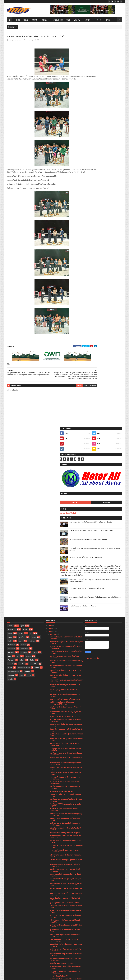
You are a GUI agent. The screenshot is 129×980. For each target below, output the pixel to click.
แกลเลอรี (10, 480)
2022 (50, 955)
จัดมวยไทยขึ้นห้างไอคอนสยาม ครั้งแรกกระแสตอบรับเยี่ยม (65, 879)
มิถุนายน (53, 933)
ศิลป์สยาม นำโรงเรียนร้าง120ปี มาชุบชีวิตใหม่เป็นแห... (65, 913)
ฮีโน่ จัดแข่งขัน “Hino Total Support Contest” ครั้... (65, 836)
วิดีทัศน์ (10, 484)
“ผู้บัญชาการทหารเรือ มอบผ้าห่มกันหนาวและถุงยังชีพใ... (66, 566)
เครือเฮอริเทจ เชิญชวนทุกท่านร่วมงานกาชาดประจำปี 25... (65, 752)
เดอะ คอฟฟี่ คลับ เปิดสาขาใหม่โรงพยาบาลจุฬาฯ (66, 516)
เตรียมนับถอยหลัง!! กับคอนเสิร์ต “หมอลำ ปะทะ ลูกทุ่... (65, 784)
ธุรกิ (30, 492)
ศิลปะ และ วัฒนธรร (13, 488)
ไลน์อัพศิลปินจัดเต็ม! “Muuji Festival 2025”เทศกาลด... (66, 831)
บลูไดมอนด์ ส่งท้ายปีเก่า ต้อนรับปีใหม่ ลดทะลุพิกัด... (65, 860)
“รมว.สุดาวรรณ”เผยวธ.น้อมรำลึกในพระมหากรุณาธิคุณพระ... (63, 884)
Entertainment (58, 20)
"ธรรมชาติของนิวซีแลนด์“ (59, 793)
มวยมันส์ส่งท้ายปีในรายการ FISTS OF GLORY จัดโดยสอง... (66, 488)
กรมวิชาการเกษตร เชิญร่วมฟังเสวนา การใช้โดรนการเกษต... (65, 767)
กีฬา (38, 40)
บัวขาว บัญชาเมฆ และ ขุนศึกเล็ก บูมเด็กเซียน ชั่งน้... (66, 547)
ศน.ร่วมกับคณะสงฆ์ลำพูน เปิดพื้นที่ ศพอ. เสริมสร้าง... (65, 502)
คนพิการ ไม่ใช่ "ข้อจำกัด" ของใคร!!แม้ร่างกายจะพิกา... (66, 585)
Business (17, 20)
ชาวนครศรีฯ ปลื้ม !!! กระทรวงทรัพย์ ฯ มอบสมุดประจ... (65, 612)
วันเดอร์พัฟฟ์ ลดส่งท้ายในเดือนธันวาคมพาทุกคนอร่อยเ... (66, 762)
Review (108, 20)
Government (11, 469)
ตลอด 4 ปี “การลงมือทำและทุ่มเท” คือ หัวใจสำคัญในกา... (66, 478)
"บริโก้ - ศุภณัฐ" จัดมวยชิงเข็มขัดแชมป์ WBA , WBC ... (65, 507)
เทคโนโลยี (22, 454)
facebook (80, 392)
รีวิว (18, 473)
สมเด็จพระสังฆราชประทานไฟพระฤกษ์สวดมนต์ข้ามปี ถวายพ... (66, 580)
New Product (89, 20)
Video (21, 492)
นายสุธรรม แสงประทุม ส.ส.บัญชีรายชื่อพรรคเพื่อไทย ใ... (66, 898)
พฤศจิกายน (54, 917)
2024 (50, 448)
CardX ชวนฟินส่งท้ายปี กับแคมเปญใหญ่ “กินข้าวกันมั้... (65, 529)
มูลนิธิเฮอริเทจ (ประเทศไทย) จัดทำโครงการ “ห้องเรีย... (66, 551)
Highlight (96, 100)
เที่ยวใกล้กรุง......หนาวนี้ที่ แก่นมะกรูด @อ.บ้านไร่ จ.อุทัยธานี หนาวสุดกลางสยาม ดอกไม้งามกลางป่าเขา (108, 188)
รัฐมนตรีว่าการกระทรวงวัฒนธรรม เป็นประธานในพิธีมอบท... (66, 464)
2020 (50, 961)
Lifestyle (77, 20)
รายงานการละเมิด (92, 475)
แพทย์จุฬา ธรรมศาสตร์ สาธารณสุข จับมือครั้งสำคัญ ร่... (65, 687)
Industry (22, 477)
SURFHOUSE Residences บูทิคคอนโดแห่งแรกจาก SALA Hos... (66, 826)
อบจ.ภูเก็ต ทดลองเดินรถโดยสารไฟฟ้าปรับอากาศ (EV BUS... (66, 908)
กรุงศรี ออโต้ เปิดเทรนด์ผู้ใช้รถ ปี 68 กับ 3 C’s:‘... (66, 533)
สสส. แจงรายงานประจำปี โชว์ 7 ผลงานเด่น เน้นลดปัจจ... (66, 711)
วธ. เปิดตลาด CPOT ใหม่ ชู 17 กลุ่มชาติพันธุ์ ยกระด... (65, 697)
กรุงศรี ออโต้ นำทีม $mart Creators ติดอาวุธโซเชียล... (66, 525)
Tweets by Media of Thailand (96, 110)
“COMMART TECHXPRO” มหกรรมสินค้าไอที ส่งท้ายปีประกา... (66, 889)
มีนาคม (53, 942)
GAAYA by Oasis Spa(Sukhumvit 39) (61, 608)
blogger (66, 392)
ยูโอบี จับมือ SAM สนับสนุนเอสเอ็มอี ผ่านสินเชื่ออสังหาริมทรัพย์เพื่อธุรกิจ (109, 129)
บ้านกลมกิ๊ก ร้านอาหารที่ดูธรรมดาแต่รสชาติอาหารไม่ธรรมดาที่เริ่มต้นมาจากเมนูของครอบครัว (109, 148)
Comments (114, 100)
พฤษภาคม (54, 936)
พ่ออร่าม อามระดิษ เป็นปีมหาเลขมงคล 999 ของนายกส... (66, 493)
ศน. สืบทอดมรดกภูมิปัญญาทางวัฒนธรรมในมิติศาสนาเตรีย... (65, 776)
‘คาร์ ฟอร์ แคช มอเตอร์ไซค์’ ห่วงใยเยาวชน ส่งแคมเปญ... (65, 850)
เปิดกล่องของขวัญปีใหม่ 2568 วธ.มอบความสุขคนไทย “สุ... (66, 459)
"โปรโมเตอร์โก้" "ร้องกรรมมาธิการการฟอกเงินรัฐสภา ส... (65, 622)
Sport (69, 20)
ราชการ (10, 450)
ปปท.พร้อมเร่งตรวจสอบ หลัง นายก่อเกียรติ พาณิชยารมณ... (66, 646)
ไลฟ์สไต (10, 496)
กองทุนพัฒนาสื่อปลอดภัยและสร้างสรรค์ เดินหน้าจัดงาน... (66, 692)
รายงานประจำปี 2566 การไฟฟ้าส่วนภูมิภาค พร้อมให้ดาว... (64, 599)
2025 (50, 445)
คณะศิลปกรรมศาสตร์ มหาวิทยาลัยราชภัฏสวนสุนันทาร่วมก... (66, 631)
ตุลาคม (53, 920)
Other (99, 20)
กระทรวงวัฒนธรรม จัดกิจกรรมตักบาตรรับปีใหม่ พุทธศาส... (66, 454)
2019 (50, 964)
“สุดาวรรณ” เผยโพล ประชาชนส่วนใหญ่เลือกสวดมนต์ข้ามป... (66, 498)
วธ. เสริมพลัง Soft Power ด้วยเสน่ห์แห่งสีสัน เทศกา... (66, 706)
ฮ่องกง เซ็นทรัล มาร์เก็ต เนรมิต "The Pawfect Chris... (65, 716)
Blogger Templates (35, 977)
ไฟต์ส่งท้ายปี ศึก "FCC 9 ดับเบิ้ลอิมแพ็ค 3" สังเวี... (66, 815)
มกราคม (53, 948)
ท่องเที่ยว (25, 446)
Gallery (37, 484)
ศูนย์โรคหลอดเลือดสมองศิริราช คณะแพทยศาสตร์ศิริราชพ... (62, 520)
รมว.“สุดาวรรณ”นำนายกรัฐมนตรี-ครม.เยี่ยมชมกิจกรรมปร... (66, 571)
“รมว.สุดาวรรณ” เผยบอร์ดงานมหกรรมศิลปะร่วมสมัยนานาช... (66, 894)
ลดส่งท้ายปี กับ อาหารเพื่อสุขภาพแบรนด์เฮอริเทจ (66, 822)
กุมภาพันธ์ (54, 945)
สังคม (21, 450)
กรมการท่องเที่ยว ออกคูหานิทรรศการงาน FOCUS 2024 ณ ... (66, 771)
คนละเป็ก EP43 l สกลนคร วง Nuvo (61, 780)
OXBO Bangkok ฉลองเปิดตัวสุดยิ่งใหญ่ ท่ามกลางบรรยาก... (65, 537)
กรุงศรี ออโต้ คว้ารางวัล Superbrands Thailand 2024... (65, 728)
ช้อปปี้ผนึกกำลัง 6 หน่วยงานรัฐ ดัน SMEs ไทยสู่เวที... (65, 841)
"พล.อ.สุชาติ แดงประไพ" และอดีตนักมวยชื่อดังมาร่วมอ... (66, 663)
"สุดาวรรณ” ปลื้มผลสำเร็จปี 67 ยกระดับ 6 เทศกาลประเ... (65, 595)
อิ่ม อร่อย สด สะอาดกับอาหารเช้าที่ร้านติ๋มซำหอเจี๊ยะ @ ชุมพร (109, 138)
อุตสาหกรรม (25, 465)
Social (26, 20)
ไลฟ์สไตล (22, 480)
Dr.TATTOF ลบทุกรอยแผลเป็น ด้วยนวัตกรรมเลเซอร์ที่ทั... (64, 626)
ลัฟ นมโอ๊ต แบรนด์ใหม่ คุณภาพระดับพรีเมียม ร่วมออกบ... (66, 556)
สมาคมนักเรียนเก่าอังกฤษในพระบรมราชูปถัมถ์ (65, 649)
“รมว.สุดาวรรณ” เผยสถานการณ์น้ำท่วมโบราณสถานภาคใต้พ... (66, 874)
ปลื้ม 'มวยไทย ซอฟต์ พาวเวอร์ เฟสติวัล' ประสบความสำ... (65, 870)
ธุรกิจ (22, 442)
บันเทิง (10, 454)
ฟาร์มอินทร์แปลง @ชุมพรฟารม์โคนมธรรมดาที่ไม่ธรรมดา (109, 196)
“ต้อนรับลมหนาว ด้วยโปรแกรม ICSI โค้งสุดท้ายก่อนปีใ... (66, 738)
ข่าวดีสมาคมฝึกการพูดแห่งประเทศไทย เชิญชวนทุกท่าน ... (66, 865)
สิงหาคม (53, 927)
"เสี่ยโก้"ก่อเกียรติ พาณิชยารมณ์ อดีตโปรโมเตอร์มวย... (66, 723)
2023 (50, 952)
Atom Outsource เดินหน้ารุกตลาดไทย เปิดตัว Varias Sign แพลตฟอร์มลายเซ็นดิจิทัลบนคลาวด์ (109, 206)
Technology (45, 20)
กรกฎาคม (54, 930)
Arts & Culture (34, 480)
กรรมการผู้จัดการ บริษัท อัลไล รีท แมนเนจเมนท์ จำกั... (66, 819)
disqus (73, 392)
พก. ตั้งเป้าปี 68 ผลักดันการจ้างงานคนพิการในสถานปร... (65, 604)
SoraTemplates (17, 977)
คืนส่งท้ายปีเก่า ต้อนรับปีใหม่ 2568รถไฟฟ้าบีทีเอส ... (66, 575)
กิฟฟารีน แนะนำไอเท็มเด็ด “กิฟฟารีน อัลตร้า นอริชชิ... (66, 542)
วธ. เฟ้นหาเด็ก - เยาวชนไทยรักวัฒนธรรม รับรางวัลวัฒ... (65, 801)
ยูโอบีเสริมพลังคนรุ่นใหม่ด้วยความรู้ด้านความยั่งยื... (65, 747)
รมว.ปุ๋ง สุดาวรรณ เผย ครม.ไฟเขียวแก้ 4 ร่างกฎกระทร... (66, 617)
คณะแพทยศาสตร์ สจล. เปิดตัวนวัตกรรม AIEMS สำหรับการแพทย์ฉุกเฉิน (109, 120)
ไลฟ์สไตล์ (11, 442)
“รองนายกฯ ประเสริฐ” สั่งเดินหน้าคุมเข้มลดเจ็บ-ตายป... (66, 469)
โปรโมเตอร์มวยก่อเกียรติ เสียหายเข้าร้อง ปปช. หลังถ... (65, 672)
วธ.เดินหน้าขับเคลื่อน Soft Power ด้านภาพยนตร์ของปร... (66, 483)
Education (28, 473)
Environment (11, 492)
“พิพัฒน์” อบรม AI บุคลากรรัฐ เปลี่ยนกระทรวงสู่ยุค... (65, 590)
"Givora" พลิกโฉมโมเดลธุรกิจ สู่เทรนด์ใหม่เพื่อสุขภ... (66, 677)
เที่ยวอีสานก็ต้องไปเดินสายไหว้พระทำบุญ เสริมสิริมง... (66, 701)
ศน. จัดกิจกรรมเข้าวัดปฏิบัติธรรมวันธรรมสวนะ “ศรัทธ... (66, 658)
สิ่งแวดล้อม (24, 469)
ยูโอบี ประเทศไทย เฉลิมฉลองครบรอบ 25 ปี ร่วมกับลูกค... (66, 743)
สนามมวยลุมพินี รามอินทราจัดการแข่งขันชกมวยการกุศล (66, 903)
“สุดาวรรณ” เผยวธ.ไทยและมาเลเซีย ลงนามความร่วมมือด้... (65, 668)
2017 (50, 967)
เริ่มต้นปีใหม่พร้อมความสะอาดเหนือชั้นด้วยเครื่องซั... (66, 855)
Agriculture (28, 488)
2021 (50, 958)
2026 (50, 442)
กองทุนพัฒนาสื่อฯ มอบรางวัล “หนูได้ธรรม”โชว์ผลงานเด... (65, 653)
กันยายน (53, 924)
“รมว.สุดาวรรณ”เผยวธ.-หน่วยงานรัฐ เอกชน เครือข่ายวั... (65, 789)
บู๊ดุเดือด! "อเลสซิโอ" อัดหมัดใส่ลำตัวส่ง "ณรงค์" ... (66, 811)
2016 (50, 970)
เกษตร (21, 458)
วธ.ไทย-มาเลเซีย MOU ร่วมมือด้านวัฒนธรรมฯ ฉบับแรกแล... (65, 641)
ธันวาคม (53, 451)
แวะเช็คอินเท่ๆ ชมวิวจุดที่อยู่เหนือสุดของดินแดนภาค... (66, 512)
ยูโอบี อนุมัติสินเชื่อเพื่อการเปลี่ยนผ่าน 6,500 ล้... (66, 720)
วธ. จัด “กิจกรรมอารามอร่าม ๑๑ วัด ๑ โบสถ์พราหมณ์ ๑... (64, 474)
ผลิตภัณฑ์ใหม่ (12, 446)
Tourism (34, 20)
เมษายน (53, 939)
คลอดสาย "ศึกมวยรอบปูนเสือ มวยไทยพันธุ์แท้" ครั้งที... (65, 636)
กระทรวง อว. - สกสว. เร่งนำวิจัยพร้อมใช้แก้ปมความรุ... (65, 733)
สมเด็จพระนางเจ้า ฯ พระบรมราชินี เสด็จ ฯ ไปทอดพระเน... (65, 682)
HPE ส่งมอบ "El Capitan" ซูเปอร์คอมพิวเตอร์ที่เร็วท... (66, 846)
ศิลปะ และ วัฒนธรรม (24, 484)
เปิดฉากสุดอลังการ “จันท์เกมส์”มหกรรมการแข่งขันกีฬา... (64, 757)
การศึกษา (32, 458)
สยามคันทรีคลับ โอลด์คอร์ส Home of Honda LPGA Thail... (64, 561)
